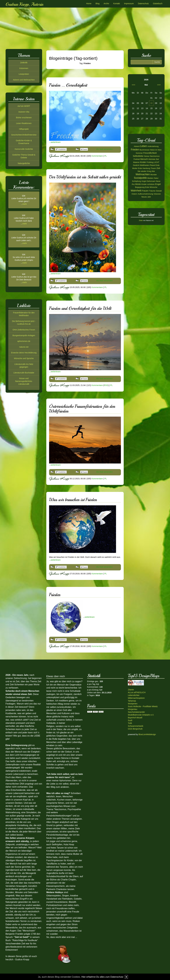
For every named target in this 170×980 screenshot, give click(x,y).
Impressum (129, 3)
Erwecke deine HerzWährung (24, 353)
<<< (134, 85)
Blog (97, 3)
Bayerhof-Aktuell (135, 718)
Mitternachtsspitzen (136, 698)
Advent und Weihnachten (24, 80)
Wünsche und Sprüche (24, 358)
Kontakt (117, 3)
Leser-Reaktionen (24, 123)
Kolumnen (24, 68)
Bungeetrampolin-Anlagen (24, 335)
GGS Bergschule (135, 729)
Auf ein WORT (24, 106)
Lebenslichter (134, 695)
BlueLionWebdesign (147, 734)
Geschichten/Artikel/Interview (24, 135)
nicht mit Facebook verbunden (52, 149)
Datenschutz (143, 3)
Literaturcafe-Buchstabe (24, 373)
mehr (25, 204)
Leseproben (24, 74)
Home (89, 3)
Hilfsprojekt (24, 129)
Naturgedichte (24, 163)
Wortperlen (133, 704)
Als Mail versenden (104, 149)
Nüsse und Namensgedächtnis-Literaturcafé (24, 381)
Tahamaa (132, 701)
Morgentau (133, 709)
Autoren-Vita (24, 112)
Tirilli (130, 723)
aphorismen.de (24, 341)
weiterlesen (56, 142)
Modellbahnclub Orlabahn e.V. (141, 715)
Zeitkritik (24, 63)
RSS (106, 385)
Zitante (131, 690)
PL (106, 156)
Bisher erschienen (24, 118)
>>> (159, 85)
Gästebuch (158, 3)
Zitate (141, 220)
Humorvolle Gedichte (24, 149)
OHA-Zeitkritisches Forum (24, 330)
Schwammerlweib (136, 726)
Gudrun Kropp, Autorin (24, 4)
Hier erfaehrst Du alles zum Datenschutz (102, 977)
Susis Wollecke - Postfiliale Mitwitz (143, 706)
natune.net (24, 347)
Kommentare (97, 156)
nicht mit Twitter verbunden (77, 149)
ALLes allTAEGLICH (137, 692)
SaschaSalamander (136, 712)
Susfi (130, 720)
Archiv (106, 3)
